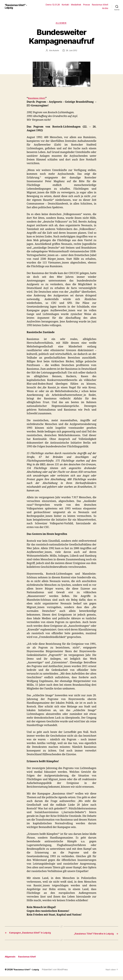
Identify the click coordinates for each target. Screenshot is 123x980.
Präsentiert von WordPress (58, 973)
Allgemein (61, 24)
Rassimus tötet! (38, 99)
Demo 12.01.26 (53, 5)
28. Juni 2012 (72, 51)
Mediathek (76, 5)
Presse (87, 5)
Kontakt (65, 5)
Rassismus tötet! (100, 5)
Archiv (105, 8)
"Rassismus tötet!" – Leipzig (27, 973)
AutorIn (56, 51)
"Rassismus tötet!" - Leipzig (18, 6)
